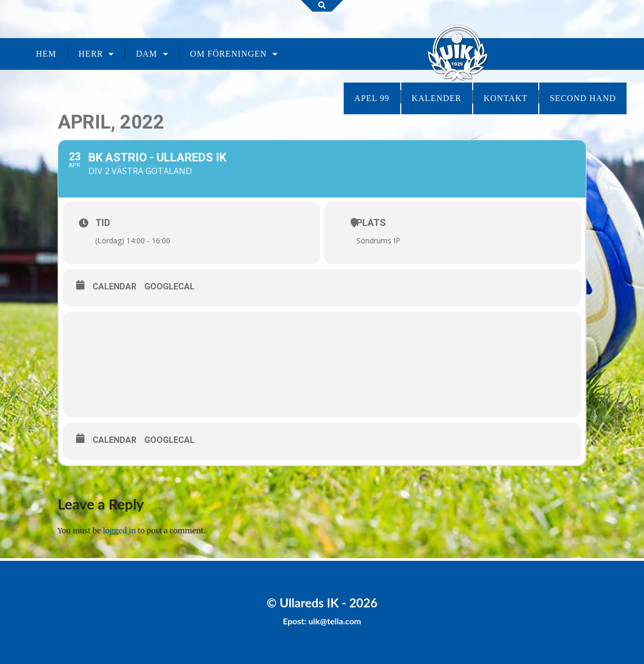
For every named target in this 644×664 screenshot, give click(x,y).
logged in (119, 531)
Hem (46, 54)
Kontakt (506, 98)
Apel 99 (372, 98)
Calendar (114, 286)
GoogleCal (169, 286)
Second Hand (583, 98)
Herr (91, 54)
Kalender (437, 98)
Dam (146, 54)
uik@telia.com (335, 621)
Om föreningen (229, 54)
